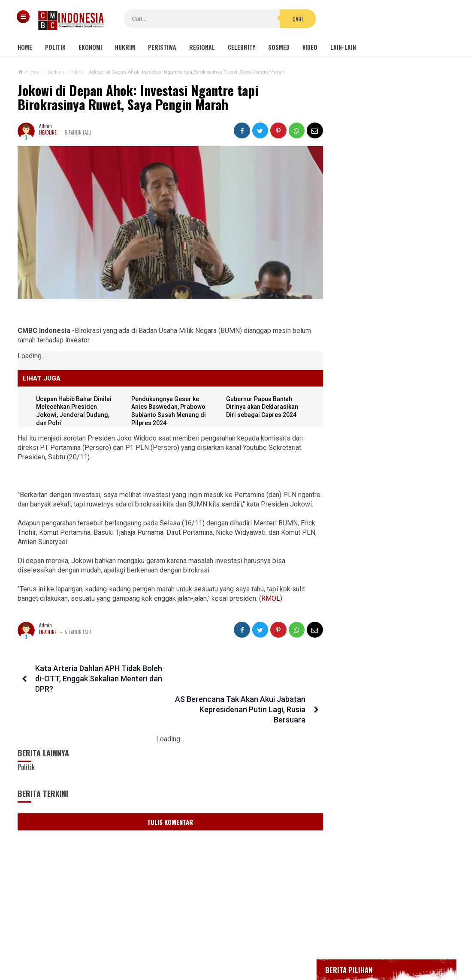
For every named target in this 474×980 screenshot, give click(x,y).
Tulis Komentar (168, 798)
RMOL (271, 605)
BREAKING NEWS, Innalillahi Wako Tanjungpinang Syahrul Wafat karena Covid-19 (394, 266)
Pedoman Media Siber (211, 945)
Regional (202, 47)
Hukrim (125, 47)
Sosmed (279, 47)
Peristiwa (162, 47)
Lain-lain (343, 47)
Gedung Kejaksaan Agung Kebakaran (386, 242)
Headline (48, 132)
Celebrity (242, 47)
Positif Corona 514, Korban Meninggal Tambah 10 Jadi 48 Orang (388, 325)
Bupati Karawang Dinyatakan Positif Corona (395, 305)
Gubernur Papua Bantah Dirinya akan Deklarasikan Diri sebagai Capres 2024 (260, 404)
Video (310, 47)
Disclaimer (328, 945)
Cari (289, 19)
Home (25, 47)
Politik (55, 47)
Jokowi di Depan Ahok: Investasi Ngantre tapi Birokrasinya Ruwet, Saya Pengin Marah (138, 97)
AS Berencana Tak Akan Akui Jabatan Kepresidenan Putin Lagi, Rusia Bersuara (243, 685)
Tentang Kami (151, 945)
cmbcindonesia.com (235, 959)
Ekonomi (90, 47)
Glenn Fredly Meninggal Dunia (378, 289)
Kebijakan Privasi (277, 945)
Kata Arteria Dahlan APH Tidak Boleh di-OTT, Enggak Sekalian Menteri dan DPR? (98, 685)
